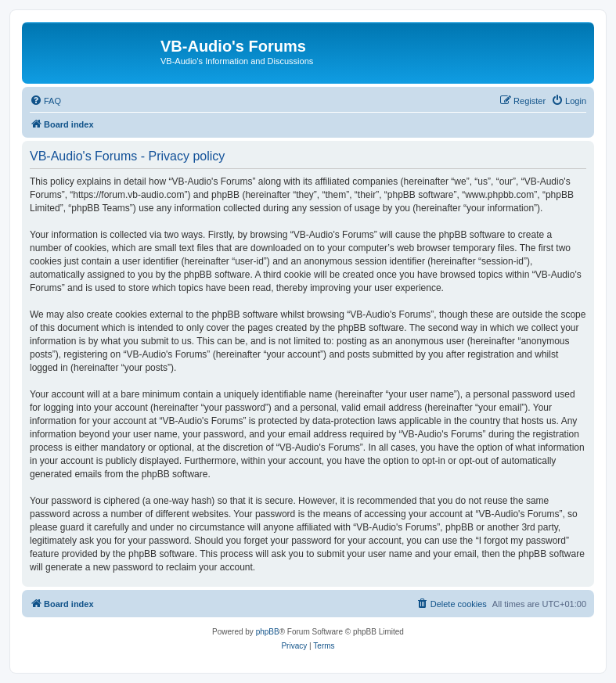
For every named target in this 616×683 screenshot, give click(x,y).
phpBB (268, 632)
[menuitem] (45, 101)
